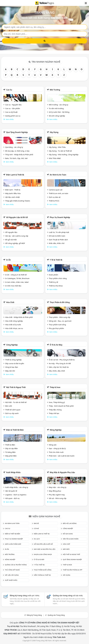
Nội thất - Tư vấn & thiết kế (16, 402)
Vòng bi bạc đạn (12, 367)
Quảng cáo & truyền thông (16, 565)
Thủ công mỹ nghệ (12, 570)
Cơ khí (36, 528)
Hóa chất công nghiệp (14, 321)
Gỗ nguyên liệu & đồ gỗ (17, 217)
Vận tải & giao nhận (71, 539)
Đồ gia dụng (68, 534)
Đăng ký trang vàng (25, 595)
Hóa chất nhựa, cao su (14, 328)
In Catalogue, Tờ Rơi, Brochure (17, 278)
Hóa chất (10, 302)
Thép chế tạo (54, 413)
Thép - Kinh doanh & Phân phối (61, 406)
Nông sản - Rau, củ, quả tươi (60, 321)
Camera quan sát (56, 190)
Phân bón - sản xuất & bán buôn (62, 456)
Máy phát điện (11, 456)
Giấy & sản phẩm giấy (13, 544)
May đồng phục (55, 491)
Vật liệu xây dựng (12, 575)
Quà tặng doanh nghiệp (17, 132)
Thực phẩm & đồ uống (60, 302)
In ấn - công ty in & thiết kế (16, 275)
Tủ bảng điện (10, 452)
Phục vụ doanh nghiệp (60, 217)
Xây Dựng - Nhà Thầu (57, 147)
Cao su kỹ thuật (11, 112)
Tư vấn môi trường (56, 108)
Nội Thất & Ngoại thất (16, 387)
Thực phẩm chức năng (58, 278)
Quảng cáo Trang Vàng (56, 615)
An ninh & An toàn (58, 175)
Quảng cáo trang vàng (68, 595)
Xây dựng (54, 132)
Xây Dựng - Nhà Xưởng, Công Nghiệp (64, 154)
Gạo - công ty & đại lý (57, 448)
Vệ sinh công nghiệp (57, 116)
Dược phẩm (53, 275)
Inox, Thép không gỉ (57, 402)
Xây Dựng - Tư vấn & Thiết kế (60, 151)
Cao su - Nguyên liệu (13, 105)
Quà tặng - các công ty (14, 147)
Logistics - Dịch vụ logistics (16, 495)
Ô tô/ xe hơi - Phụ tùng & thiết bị (62, 360)
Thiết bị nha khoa (56, 286)
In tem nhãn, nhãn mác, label (17, 282)
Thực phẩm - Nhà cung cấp (59, 317)
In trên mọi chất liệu (13, 286)
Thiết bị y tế (53, 282)
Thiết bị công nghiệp (13, 360)
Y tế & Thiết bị (56, 260)
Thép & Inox (55, 387)
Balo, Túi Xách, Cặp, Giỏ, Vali (16, 158)
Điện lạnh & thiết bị (15, 175)
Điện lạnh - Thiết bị (13, 190)
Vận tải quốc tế (11, 491)
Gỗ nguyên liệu (11, 232)
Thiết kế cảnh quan (13, 410)
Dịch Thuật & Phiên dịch (58, 240)
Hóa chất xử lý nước (13, 325)
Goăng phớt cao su (13, 116)
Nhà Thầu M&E (55, 158)
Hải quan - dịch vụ (12, 498)
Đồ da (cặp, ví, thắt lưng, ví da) (17, 151)
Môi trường (55, 90)
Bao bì (36, 523)
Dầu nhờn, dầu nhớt (57, 371)
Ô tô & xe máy (56, 345)
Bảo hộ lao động (70, 523)
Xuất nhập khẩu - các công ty (17, 487)
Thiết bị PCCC (54, 201)
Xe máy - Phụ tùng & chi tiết (60, 363)
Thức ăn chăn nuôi (56, 452)
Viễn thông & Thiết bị (42, 575)
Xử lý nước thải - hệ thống (59, 112)
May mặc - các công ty (57, 487)
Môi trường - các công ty (58, 105)
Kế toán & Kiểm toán (57, 236)
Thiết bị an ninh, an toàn (58, 193)
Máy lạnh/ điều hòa (13, 193)
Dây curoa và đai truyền (15, 363)
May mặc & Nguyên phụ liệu (62, 472)
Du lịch (37, 539)
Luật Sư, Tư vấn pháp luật (59, 232)
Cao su (9, 90)
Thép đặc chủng (55, 410)
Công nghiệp (12, 345)
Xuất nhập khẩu (13, 472)
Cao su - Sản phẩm (13, 108)
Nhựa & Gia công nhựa (43, 554)
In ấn (8, 260)
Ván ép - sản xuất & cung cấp (17, 236)
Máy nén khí (10, 371)
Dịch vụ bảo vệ (55, 197)
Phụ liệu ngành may (57, 495)
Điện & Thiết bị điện (15, 430)
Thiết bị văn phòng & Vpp (73, 570)
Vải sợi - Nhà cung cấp (58, 498)
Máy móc (66, 549)
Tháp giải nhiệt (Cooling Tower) (18, 201)
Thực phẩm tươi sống (57, 325)
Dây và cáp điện (11, 448)
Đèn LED (9, 406)
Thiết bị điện (10, 445)
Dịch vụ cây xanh (12, 413)
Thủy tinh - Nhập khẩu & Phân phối (19, 154)
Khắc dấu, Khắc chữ (57, 243)
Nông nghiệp (56, 430)
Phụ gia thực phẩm (56, 328)
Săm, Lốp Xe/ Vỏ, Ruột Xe (59, 367)
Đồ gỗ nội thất (11, 240)
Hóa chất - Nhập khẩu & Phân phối (19, 317)
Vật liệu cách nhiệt (12, 197)
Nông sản (53, 445)
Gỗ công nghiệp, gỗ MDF (15, 243)
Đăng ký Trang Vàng (34, 615)
